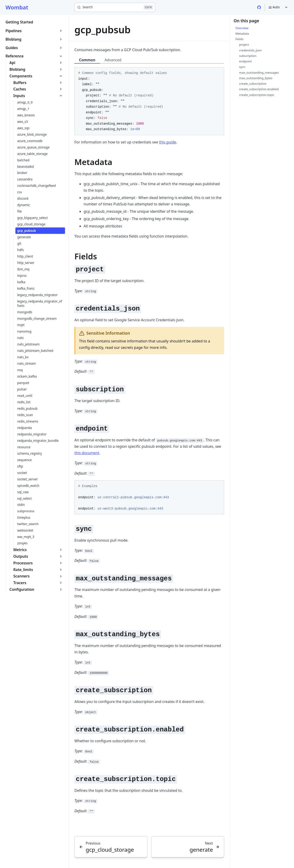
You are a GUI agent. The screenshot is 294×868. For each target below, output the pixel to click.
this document (87, 453)
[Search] (115, 7)
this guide (167, 142)
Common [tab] (87, 60)
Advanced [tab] (113, 60)
